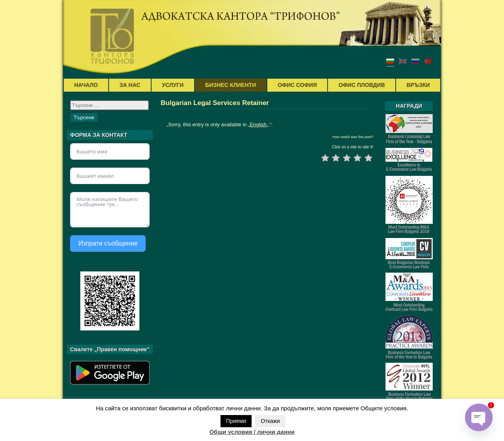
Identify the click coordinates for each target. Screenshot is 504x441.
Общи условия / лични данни (252, 432)
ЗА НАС (130, 85)
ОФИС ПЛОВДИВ (362, 85)
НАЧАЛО (86, 85)
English (258, 125)
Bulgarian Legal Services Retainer (215, 103)
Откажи (270, 421)
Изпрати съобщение (108, 243)
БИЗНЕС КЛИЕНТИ (231, 85)
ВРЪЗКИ (418, 85)
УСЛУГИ (173, 85)
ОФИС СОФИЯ (297, 85)
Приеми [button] (236, 421)
